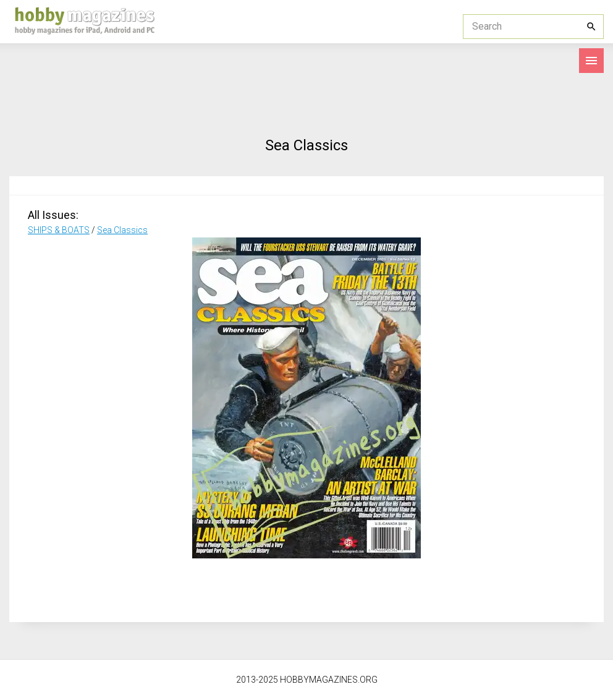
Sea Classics (122, 230)
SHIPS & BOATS (59, 230)
